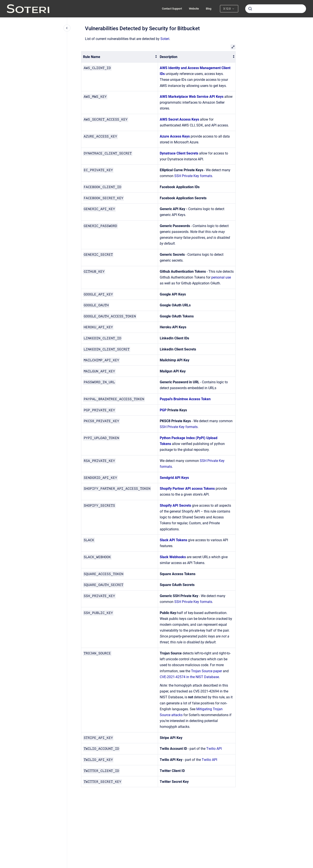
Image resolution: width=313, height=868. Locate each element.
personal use (221, 277)
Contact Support (172, 9)
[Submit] (250, 9)
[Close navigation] (67, 28)
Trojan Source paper (206, 671)
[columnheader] (120, 57)
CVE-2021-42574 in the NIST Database (189, 677)
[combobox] (276, 9)
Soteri (165, 39)
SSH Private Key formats (193, 176)
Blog (209, 9)
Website (194, 9)
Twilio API (214, 749)
